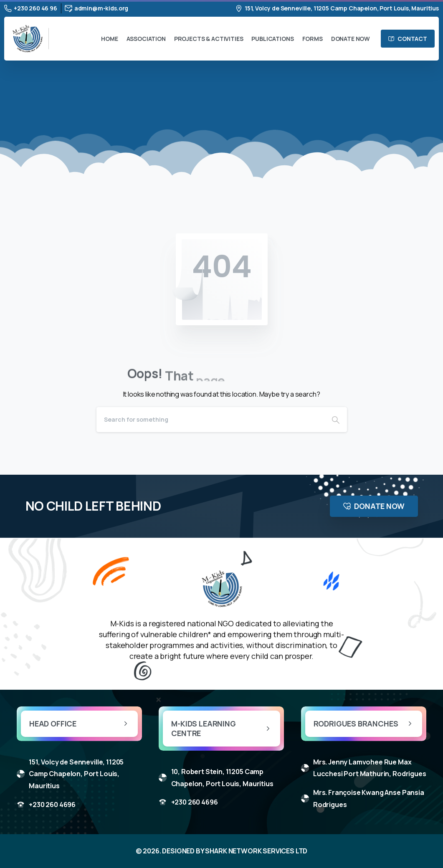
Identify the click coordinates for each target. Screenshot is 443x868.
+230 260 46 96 (31, 8)
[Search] (210, 420)
